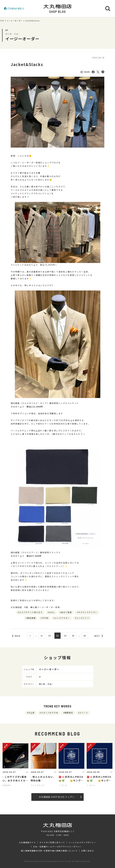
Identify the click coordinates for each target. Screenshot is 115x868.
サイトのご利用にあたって (52, 842)
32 (50, 636)
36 (85, 636)
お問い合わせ (88, 851)
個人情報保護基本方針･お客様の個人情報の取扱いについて (49, 851)
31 (42, 636)
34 (65, 636)
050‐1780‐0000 (59, 835)
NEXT (99, 636)
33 (58, 636)
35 (73, 636)
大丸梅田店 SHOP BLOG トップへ (60, 797)
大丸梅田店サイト (28, 842)
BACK (16, 636)
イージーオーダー (15, 21)
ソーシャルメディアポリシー (82, 842)
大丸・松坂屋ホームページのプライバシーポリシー (58, 847)
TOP (2, 21)
